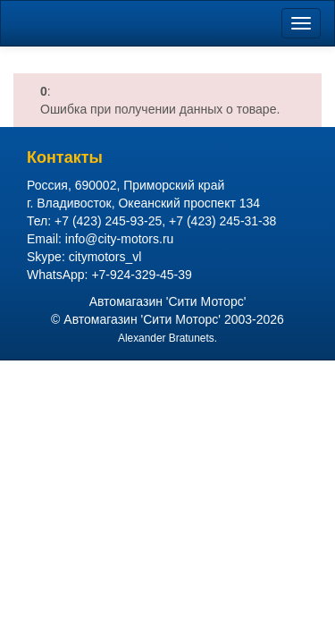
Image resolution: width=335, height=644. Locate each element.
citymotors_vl (105, 257)
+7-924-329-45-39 (141, 275)
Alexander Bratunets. (167, 338)
